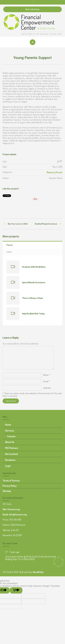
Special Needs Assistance (34, 282)
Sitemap (7, 491)
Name (47, 375)
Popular (10, 245)
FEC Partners (12, 448)
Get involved (11, 454)
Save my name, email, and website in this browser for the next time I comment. (32, 395)
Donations (10, 460)
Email (46, 381)
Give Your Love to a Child (18, 224)
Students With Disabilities (34, 267)
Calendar (11, 436)
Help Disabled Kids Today (33, 314)
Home (8, 425)
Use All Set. (38, 572)
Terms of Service (11, 481)
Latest (9, 252)
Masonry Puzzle (55, 172)
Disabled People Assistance (46, 224)
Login (8, 466)
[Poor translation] (16, 590)
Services (10, 431)
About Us (10, 442)
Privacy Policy (10, 486)
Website (47, 388)
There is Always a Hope (32, 298)
